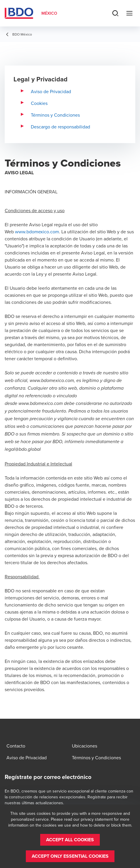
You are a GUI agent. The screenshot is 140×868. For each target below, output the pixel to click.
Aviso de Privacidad (51, 91)
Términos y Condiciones (55, 115)
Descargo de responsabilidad (60, 127)
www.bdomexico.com (37, 232)
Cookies (39, 103)
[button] (70, 840)
